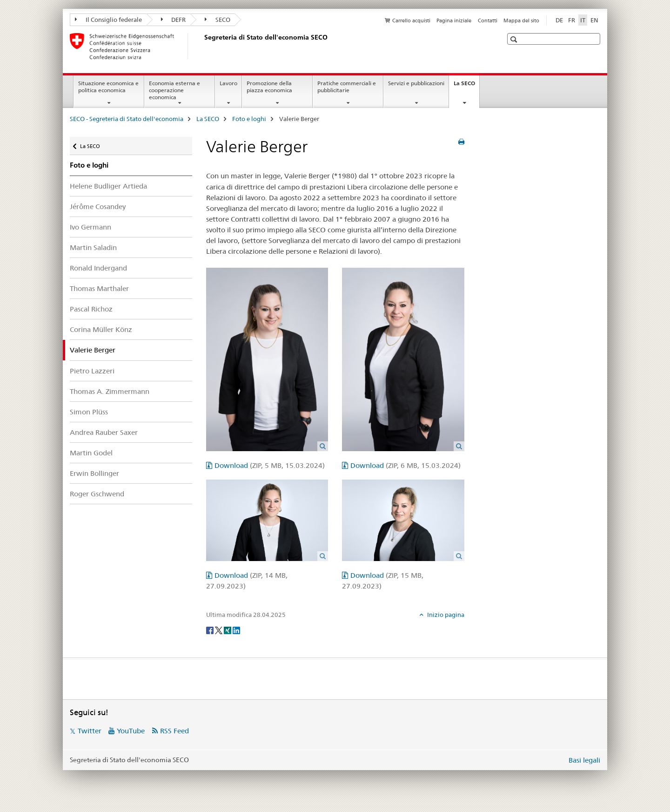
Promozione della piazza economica (269, 87)
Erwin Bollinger (94, 473)
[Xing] (228, 630)
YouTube (131, 731)
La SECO (466, 86)
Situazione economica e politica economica (108, 87)
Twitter (90, 731)
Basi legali (584, 760)
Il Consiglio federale (108, 20)
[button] (515, 39)
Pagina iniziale (454, 20)
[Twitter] (219, 630)
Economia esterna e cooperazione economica (174, 90)
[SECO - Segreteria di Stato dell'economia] (202, 46)
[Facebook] (211, 630)
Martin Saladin (93, 247)
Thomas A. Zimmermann (110, 391)
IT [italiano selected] (583, 20)
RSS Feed (174, 731)
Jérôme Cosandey (98, 206)
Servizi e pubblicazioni (416, 83)
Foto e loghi (249, 119)
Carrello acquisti (411, 20)
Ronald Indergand (98, 268)
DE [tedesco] (559, 20)
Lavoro (228, 83)
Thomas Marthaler (99, 288)
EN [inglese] (594, 20)
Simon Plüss (89, 412)
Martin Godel (91, 453)
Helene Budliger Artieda (108, 186)
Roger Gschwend (97, 494)
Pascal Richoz (91, 309)
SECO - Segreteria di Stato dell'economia (127, 119)
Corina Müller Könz (101, 329)
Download (270, 465)
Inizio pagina (445, 615)
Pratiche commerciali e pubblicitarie (347, 87)
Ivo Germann (90, 227)
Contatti (488, 20)
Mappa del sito (521, 20)
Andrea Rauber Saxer (104, 432)
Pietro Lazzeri (92, 371)
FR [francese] (572, 20)
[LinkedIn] (236, 630)
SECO (218, 20)
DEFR (174, 20)
